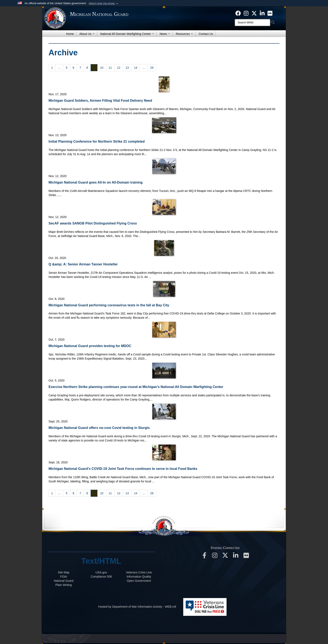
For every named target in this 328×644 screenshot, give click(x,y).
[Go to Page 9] (94, 68)
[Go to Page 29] (152, 68)
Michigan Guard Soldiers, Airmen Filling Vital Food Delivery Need (100, 101)
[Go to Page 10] (102, 68)
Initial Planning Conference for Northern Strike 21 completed (97, 141)
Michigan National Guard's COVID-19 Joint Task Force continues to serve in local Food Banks (123, 469)
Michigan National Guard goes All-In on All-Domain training (96, 182)
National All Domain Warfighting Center (127, 34)
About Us (87, 34)
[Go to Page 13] (127, 68)
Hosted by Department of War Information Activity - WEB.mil (137, 607)
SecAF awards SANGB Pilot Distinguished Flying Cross (93, 223)
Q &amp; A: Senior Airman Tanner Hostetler (83, 264)
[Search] (252, 23)
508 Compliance (101, 577)
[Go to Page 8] (87, 68)
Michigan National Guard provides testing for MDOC (90, 346)
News (165, 34)
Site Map (63, 572)
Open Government (139, 581)
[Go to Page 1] (52, 68)
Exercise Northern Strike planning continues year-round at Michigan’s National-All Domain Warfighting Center (136, 387)
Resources (184, 34)
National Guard (64, 581)
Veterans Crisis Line (139, 572)
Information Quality (139, 577)
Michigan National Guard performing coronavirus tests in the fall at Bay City (109, 305)
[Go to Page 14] (136, 68)
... (59, 68)
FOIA (64, 577)
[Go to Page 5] (67, 68)
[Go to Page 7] (80, 68)
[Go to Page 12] (119, 68)
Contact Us (206, 34)
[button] (104, 3)
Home (70, 34)
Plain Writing (64, 585)
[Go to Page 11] (110, 68)
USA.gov (101, 572)
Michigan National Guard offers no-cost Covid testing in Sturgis (99, 428)
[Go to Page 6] (73, 68)
